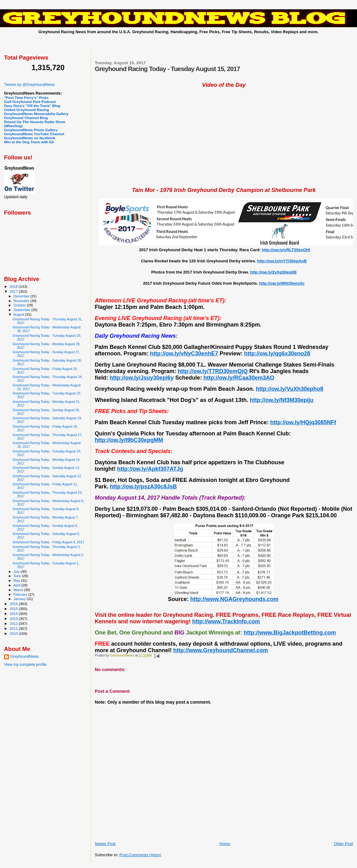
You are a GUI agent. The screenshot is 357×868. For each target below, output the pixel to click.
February (21, 594)
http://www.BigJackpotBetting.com (290, 633)
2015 (14, 609)
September (23, 310)
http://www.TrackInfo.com (226, 621)
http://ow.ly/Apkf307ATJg (150, 469)
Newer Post (105, 844)
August (20, 314)
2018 (14, 286)
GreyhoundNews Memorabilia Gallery (36, 114)
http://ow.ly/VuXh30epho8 (290, 389)
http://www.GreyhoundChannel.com (221, 650)
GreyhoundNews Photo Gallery (31, 130)
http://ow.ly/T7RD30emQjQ (213, 371)
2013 (14, 619)
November (22, 301)
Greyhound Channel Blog (26, 118)
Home (225, 844)
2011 (14, 628)
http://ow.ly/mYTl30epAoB (282, 261)
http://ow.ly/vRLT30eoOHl (286, 250)
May (17, 581)
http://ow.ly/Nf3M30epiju (281, 400)
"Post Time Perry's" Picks (26, 98)
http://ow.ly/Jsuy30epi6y (142, 378)
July (17, 572)
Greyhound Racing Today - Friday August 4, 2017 (48, 542)
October (20, 305)
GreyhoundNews (25, 657)
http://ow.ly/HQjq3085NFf (303, 422)
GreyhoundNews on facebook (30, 138)
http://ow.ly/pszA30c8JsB (143, 487)
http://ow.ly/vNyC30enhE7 (184, 354)
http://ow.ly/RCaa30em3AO (239, 378)
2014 (14, 614)
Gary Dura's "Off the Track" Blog (32, 106)
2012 (14, 623)
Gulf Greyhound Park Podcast (30, 102)
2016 (14, 604)
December (22, 296)
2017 (14, 291)
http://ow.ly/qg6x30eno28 (277, 354)
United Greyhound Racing (27, 110)
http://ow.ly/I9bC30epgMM (129, 440)
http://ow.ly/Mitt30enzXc (282, 283)
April (18, 585)
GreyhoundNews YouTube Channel (34, 134)
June (18, 576)
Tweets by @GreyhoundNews (29, 85)
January (20, 599)
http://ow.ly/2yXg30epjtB (273, 272)
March (19, 590)
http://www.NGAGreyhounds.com (234, 599)
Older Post (344, 844)
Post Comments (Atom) (140, 855)
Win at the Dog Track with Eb (29, 142)
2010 (14, 633)
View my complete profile (25, 665)
